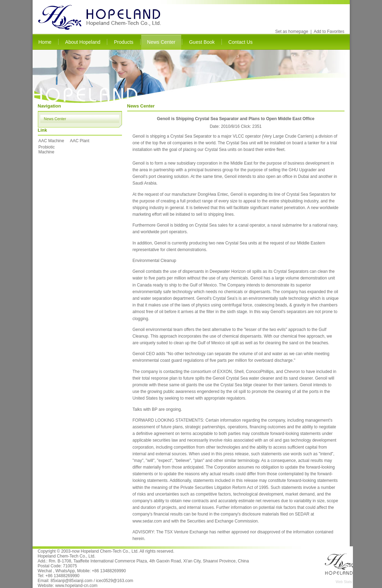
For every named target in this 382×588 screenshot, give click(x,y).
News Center (161, 42)
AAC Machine (51, 141)
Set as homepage (292, 32)
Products (124, 42)
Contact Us (241, 42)
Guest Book (202, 42)
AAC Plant (80, 141)
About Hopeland (83, 42)
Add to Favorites (329, 32)
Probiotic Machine (47, 150)
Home (45, 42)
